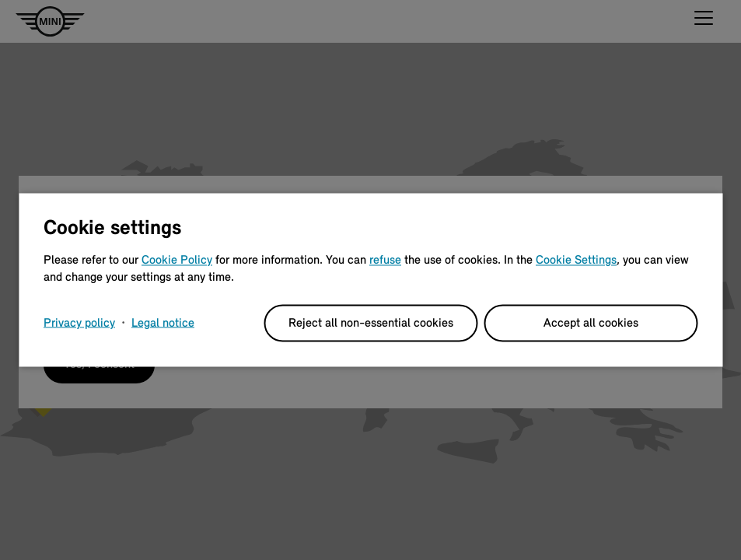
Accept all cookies (591, 324)
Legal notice (163, 324)
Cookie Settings (576, 261)
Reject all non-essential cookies (371, 324)
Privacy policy (79, 324)
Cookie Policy (177, 261)
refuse (385, 261)
